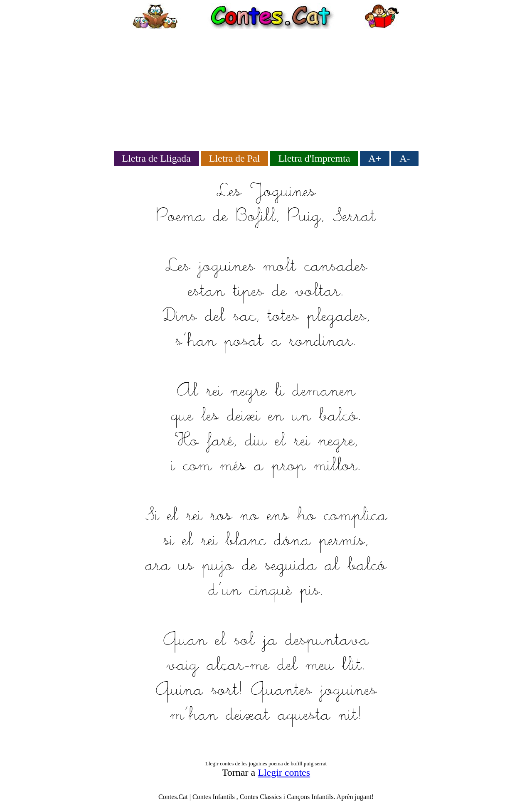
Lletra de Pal (235, 158)
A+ (375, 158)
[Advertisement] (266, 87)
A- (405, 158)
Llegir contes (284, 772)
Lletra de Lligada (156, 158)
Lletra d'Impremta (314, 158)
